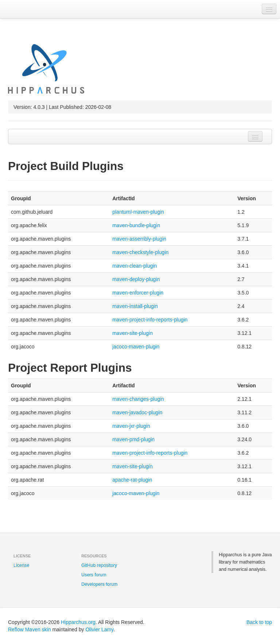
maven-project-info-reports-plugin (150, 320)
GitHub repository (99, 565)
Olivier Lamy (99, 629)
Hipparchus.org (78, 622)
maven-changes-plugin (138, 399)
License (21, 565)
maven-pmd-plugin (133, 439)
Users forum (94, 575)
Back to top (259, 622)
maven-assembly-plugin (139, 239)
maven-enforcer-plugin (138, 293)
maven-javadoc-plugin (137, 412)
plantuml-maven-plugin (138, 212)
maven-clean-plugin (135, 266)
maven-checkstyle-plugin (140, 252)
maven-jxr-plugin (131, 426)
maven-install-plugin (135, 306)
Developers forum (99, 584)
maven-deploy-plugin (136, 279)
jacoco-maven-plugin (136, 347)
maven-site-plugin (133, 333)
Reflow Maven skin (30, 629)
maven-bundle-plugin (136, 225)
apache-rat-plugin (132, 480)
